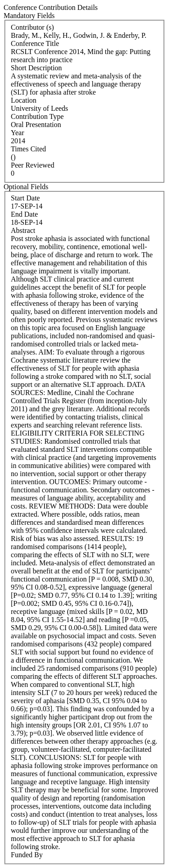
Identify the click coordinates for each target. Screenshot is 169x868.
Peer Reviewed (32, 165)
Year (17, 133)
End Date (24, 214)
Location (24, 100)
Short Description (36, 68)
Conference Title (35, 43)
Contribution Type (37, 116)
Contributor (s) (32, 27)
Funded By (27, 855)
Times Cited (28, 149)
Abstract (23, 230)
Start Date (25, 198)
